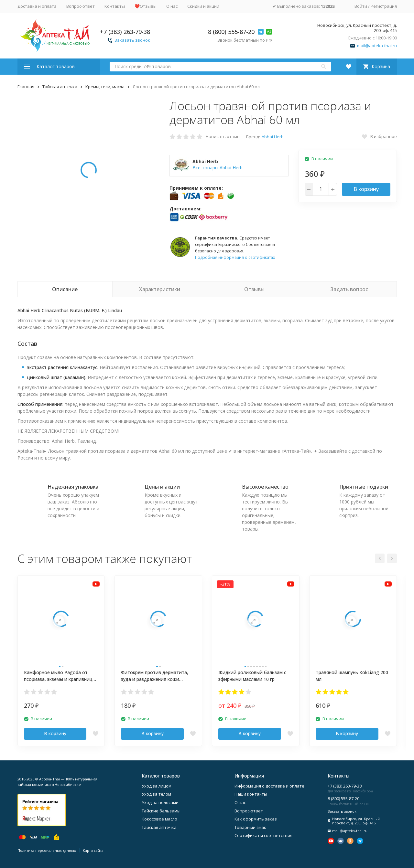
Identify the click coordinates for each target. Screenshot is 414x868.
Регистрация (384, 6)
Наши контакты (251, 794)
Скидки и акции (203, 6)
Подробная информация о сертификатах (235, 257)
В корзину (366, 189)
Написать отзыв (223, 136)
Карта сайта (93, 850)
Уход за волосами (160, 802)
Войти (361, 6)
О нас (172, 6)
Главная (26, 87)
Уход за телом (156, 794)
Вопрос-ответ (81, 6)
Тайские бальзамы (161, 811)
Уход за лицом (157, 786)
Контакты (115, 6)
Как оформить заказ (256, 819)
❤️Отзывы (146, 6)
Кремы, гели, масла (105, 87)
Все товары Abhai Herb (218, 168)
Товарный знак (250, 827)
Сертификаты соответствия (263, 835)
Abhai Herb (273, 137)
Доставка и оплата (37, 6)
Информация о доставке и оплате (269, 786)
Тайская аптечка (60, 87)
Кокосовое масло (159, 819)
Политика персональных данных (47, 850)
